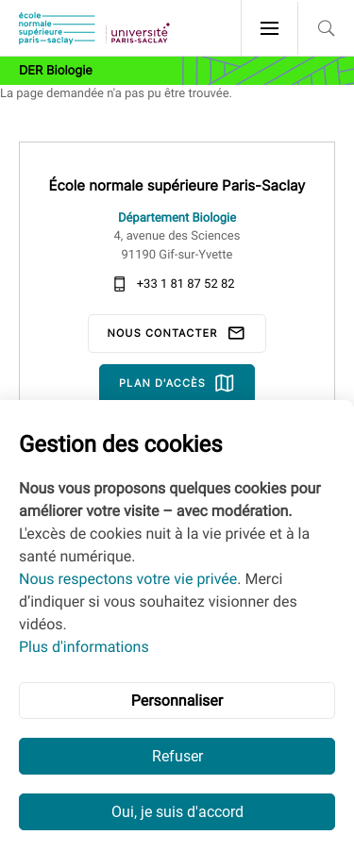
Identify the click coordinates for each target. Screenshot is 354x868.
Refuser (177, 756)
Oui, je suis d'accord (177, 812)
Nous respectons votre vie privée (128, 579)
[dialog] (177, 634)
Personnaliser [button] (177, 701)
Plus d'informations (84, 647)
